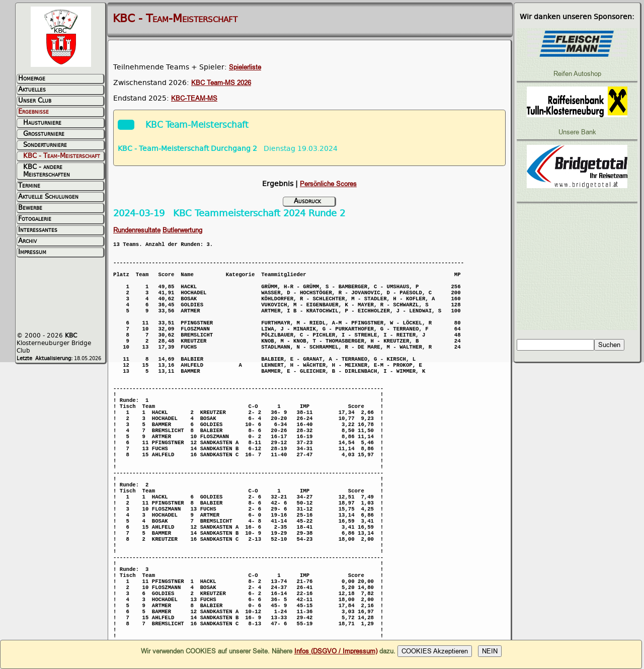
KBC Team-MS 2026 (221, 83)
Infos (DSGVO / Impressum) (336, 651)
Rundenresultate (137, 230)
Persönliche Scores (328, 184)
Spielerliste (245, 67)
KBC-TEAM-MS (194, 98)
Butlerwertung (182, 230)
